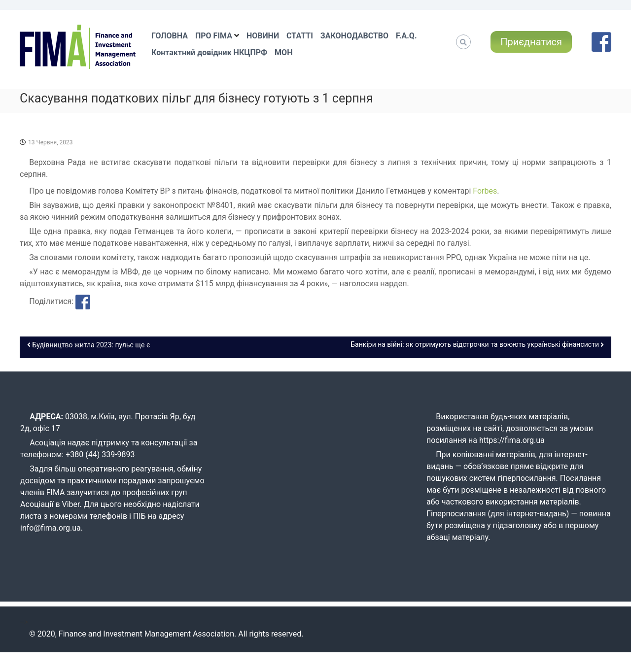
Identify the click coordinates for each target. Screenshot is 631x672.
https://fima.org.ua (512, 440)
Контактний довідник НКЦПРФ (209, 52)
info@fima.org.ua (51, 528)
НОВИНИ (263, 36)
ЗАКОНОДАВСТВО (354, 36)
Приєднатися (531, 42)
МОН (283, 52)
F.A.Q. (406, 36)
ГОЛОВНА (170, 36)
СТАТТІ (300, 36)
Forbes (485, 191)
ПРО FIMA (214, 36)
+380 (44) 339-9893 (100, 454)
